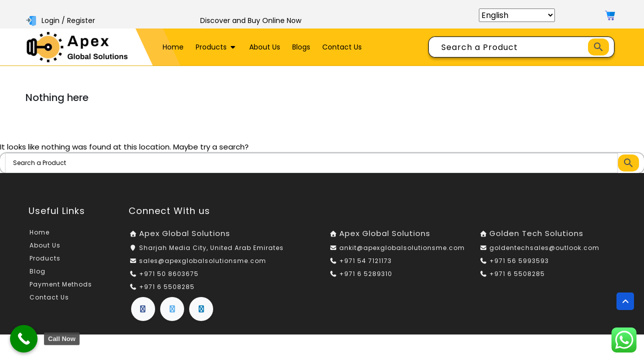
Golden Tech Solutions (536, 233)
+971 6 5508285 (167, 287)
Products (217, 47)
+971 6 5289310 (366, 274)
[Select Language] (517, 15)
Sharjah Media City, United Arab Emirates (211, 248)
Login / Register (62, 20)
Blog (38, 271)
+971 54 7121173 (366, 261)
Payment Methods (61, 284)
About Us (265, 47)
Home (173, 47)
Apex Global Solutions (185, 233)
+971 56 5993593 (519, 261)
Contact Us (342, 47)
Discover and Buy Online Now (251, 20)
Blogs (301, 47)
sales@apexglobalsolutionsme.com (203, 261)
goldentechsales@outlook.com (544, 248)
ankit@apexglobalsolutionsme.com (402, 248)
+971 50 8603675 (169, 274)
